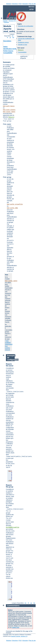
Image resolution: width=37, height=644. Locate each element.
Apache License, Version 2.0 (19, 636)
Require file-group (10, 486)
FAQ (20, 4)
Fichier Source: (8, 51)
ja (10, 38)
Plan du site (32, 4)
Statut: (6, 47)
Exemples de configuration (26, 26)
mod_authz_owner (9, 112)
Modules (9, 4)
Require (11, 117)
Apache (5, 21)
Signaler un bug (23, 45)
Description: (7, 41)
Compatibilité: (8, 53)
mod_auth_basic (9, 106)
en (13, 36)
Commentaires (22, 52)
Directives (15, 4)
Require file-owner (10, 365)
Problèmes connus (23, 42)
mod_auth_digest (9, 110)
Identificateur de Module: (12, 49)
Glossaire (25, 4)
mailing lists (16, 627)
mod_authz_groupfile (15, 204)
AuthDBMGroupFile (13, 527)
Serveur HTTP (13, 21)
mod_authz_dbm (12, 208)
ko (13, 38)
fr (8, 38)
